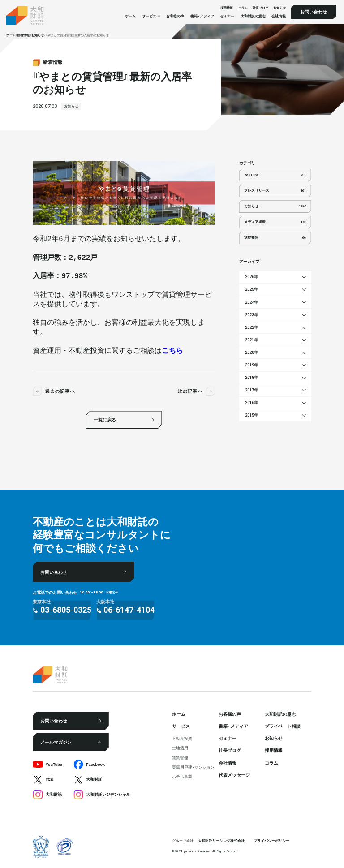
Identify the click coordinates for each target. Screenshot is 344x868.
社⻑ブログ (260, 7)
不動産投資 (182, 738)
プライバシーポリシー (271, 841)
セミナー (227, 16)
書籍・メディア (202, 16)
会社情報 (279, 16)
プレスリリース (275, 191)
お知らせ (279, 7)
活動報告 (275, 238)
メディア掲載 (275, 222)
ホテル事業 (182, 776)
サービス (181, 726)
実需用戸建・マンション (193, 767)
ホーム (130, 16)
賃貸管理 (180, 758)
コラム (243, 7)
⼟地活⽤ (180, 748)
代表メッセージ (234, 775)
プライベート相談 (283, 726)
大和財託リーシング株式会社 (221, 841)
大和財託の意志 (253, 16)
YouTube (275, 175)
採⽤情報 (227, 7)
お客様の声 (175, 16)
